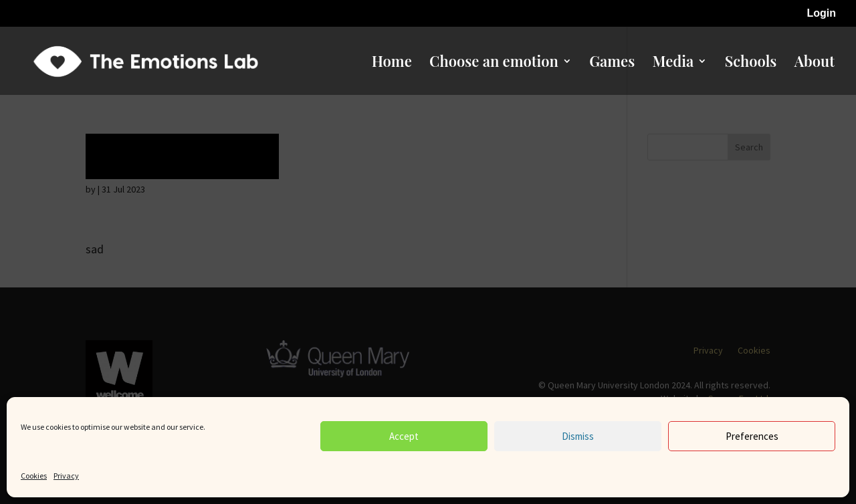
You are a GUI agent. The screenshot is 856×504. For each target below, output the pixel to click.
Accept (404, 436)
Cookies (34, 476)
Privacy (66, 476)
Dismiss (578, 436)
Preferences (752, 436)
